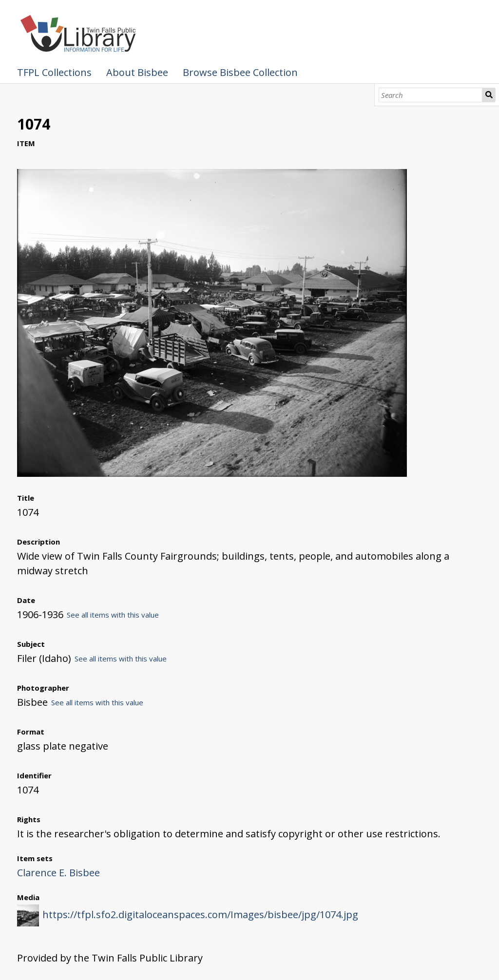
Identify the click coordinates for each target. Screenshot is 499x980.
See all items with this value (113, 615)
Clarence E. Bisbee (58, 873)
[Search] (431, 95)
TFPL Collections (54, 72)
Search (489, 95)
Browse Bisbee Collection (240, 72)
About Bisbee (137, 72)
